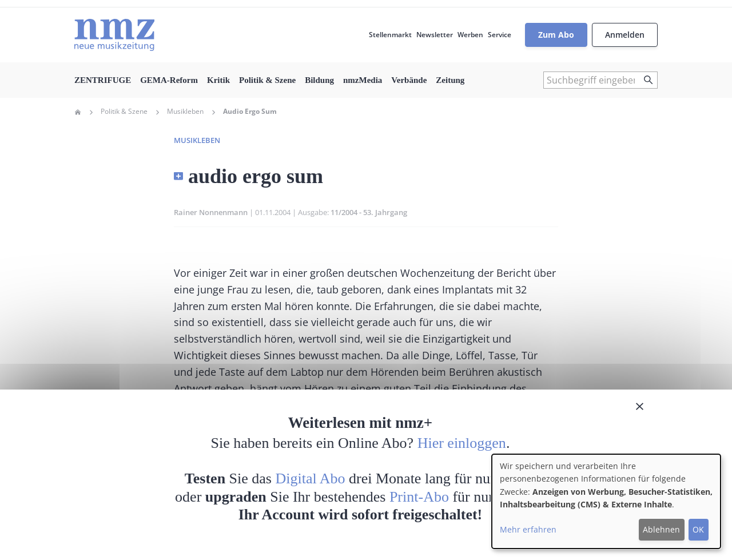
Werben (470, 35)
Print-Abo (419, 497)
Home (78, 112)
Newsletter (435, 35)
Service (500, 35)
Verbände (409, 80)
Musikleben (185, 112)
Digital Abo (311, 478)
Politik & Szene (267, 80)
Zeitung (450, 80)
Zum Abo (556, 35)
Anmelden (625, 35)
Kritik (218, 80)
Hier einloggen (462, 443)
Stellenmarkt (390, 35)
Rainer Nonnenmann (211, 212)
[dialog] (606, 501)
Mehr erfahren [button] (528, 529)
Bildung (319, 80)
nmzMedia (363, 80)
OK (698, 529)
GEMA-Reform (169, 80)
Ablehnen (661, 529)
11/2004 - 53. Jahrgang (369, 212)
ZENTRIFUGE (103, 80)
